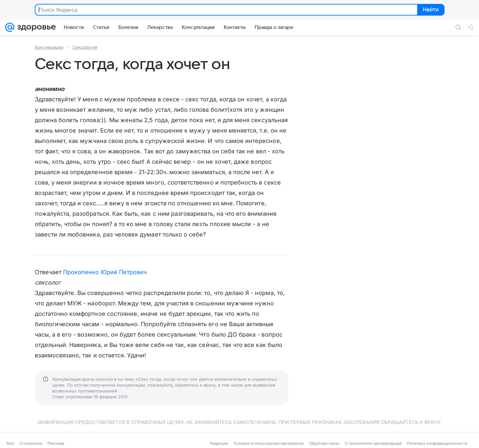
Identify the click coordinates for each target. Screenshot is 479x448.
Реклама (56, 443)
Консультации (49, 47)
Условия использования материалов (269, 443)
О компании (31, 443)
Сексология (85, 47)
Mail (10, 443)
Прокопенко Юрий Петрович (105, 272)
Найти (430, 10)
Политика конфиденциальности (437, 443)
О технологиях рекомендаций (373, 443)
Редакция (219, 443)
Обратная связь (324, 443)
